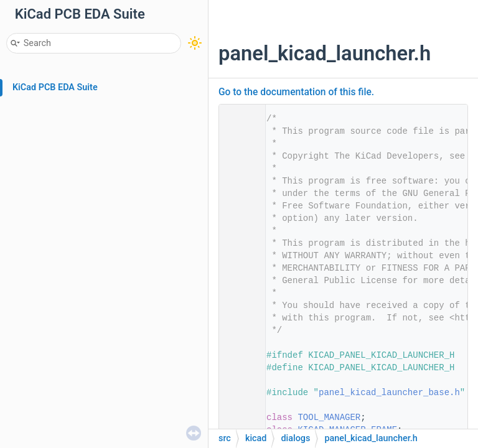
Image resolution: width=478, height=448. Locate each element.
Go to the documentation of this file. (296, 92)
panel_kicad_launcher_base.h (389, 393)
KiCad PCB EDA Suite (55, 87)
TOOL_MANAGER (329, 418)
